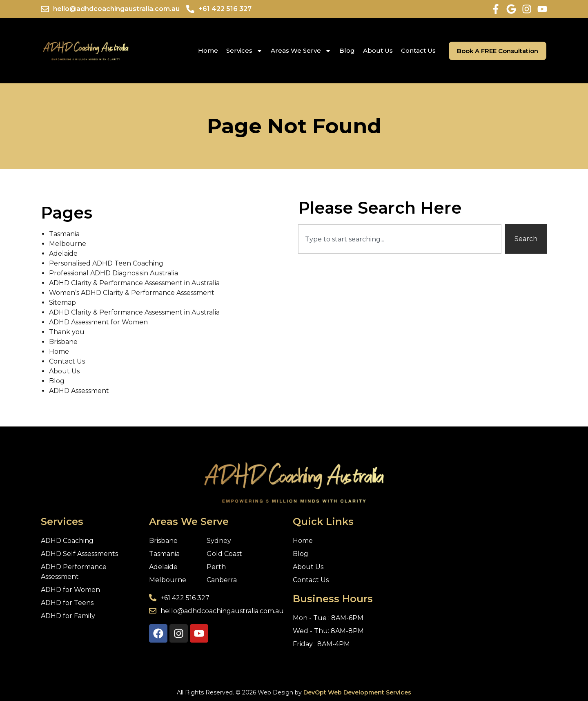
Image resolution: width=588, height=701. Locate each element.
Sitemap (62, 303)
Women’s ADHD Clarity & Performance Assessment (132, 293)
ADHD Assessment (79, 391)
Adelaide (63, 253)
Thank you (67, 332)
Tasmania (64, 234)
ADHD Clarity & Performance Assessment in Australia (134, 283)
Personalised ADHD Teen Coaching (106, 263)
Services (244, 51)
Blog (347, 50)
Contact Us (418, 50)
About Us (378, 50)
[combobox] (400, 239)
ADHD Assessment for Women (98, 322)
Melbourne (68, 244)
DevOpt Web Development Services (357, 692)
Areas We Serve (301, 51)
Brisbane (63, 342)
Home (208, 50)
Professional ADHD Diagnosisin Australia (114, 273)
